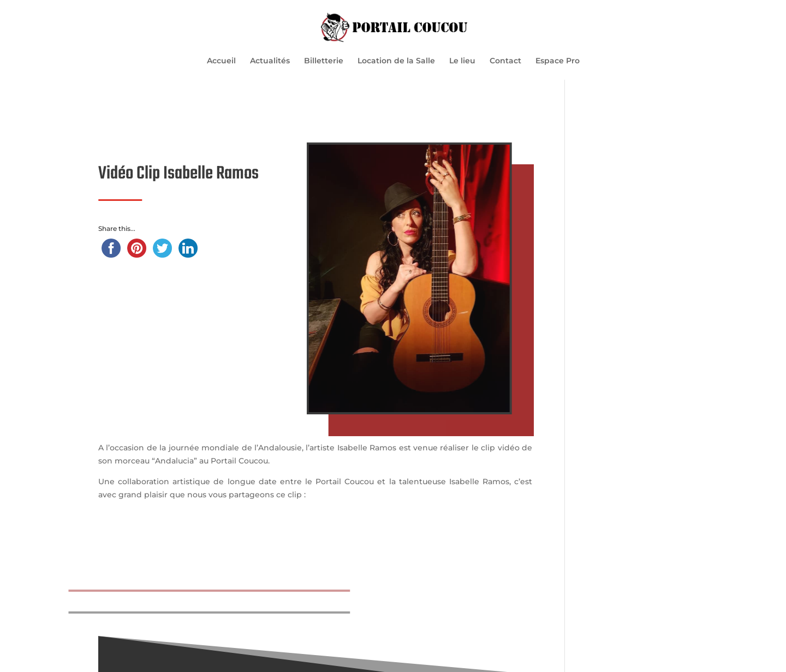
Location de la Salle (396, 61)
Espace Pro (558, 61)
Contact (505, 61)
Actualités (270, 61)
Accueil (221, 61)
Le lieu (462, 61)
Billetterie (324, 61)
